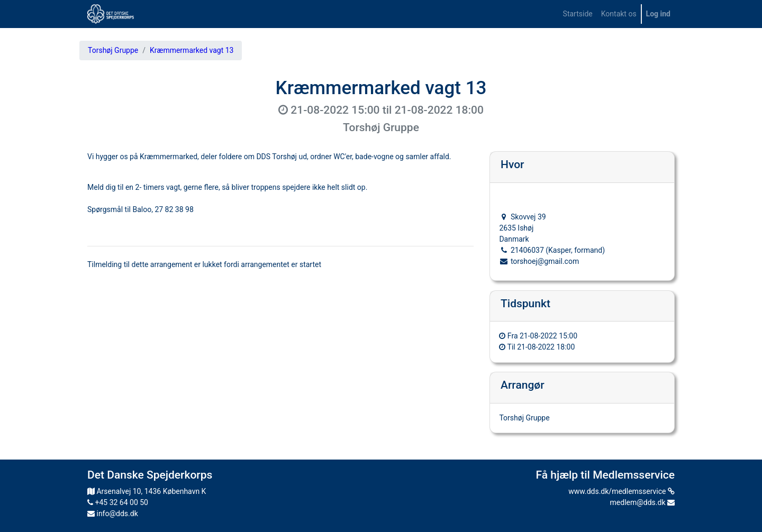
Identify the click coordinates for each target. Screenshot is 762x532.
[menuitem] (578, 14)
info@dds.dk (113, 513)
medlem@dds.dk (642, 502)
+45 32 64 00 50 (118, 502)
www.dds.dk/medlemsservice (622, 491)
